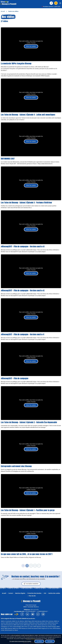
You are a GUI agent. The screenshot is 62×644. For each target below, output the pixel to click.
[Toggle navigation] (60, 4)
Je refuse (39, 641)
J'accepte (50, 641)
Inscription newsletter (31, 584)
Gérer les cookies (31, 46)
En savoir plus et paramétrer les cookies (20, 641)
